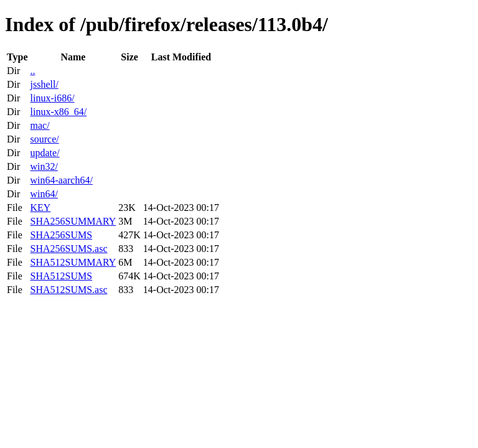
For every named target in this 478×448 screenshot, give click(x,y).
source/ (44, 139)
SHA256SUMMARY (73, 221)
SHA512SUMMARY (73, 262)
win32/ (44, 166)
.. (32, 71)
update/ (45, 153)
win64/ (44, 194)
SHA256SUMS (61, 235)
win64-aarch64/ (61, 180)
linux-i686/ (52, 98)
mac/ (40, 125)
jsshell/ (44, 84)
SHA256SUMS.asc (68, 249)
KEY (40, 208)
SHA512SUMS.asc (68, 290)
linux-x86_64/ (58, 112)
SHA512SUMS (61, 276)
